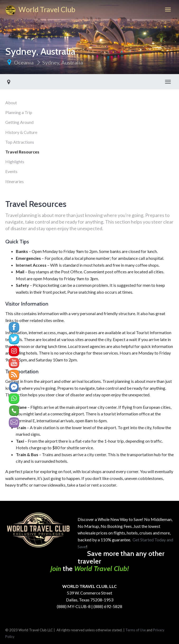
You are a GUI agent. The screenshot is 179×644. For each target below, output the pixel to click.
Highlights (15, 162)
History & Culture (21, 132)
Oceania (24, 62)
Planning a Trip (19, 112)
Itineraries (15, 181)
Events (11, 171)
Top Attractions (20, 142)
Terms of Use (136, 630)
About (11, 103)
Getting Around (19, 122)
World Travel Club (40, 10)
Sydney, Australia (63, 62)
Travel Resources (22, 152)
